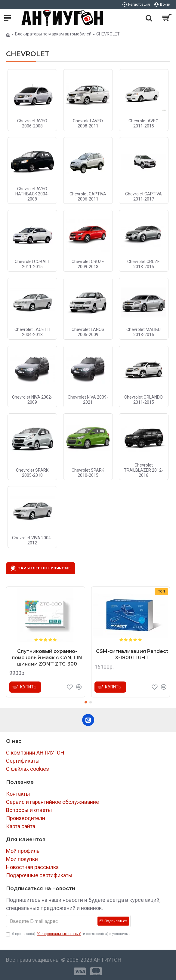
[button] (86, 702)
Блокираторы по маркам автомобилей (53, 34)
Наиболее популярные (44, 568)
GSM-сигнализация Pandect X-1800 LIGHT (132, 654)
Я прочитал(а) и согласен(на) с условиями (68, 934)
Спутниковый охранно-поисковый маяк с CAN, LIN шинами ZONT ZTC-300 (47, 658)
